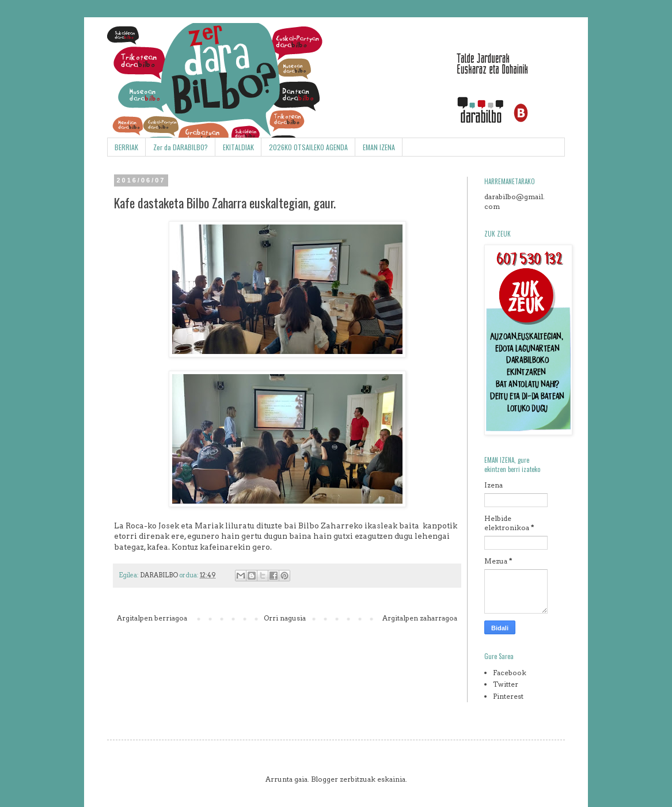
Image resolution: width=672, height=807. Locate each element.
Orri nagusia (285, 618)
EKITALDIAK (238, 147)
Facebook (510, 673)
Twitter (506, 684)
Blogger (324, 779)
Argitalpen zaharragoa (420, 618)
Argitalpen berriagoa (152, 618)
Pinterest (508, 696)
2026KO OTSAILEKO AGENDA (308, 147)
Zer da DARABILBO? (181, 147)
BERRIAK (126, 147)
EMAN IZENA (379, 147)
